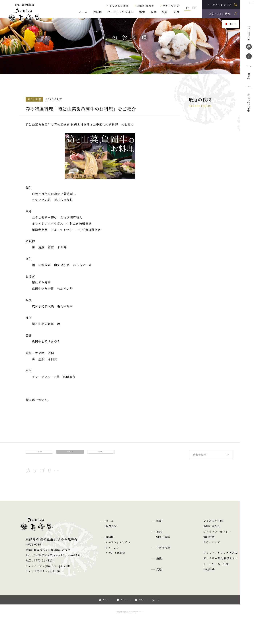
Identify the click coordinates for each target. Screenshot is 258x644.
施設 (165, 12)
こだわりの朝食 (115, 559)
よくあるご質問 (119, 6)
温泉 (154, 12)
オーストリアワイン (121, 12)
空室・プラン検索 (220, 14)
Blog (249, 76)
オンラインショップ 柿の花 (221, 559)
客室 (142, 12)
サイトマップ (171, 6)
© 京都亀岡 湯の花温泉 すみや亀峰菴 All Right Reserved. (129, 621)
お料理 (98, 12)
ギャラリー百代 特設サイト (221, 564)
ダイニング (112, 554)
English (209, 575)
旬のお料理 (81, 81)
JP (188, 8)
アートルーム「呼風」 (217, 570)
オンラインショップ (219, 5)
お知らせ (111, 532)
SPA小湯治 (163, 543)
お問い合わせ (146, 6)
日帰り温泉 (163, 554)
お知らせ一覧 (56, 81)
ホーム (83, 12)
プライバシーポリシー (217, 538)
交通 (176, 12)
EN (194, 8)
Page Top (249, 105)
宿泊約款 (209, 543)
